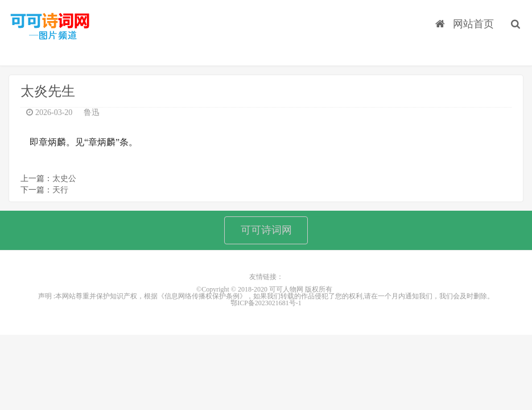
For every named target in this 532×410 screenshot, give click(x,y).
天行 (60, 190)
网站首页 (465, 23)
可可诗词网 (266, 230)
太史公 (64, 179)
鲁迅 (92, 112)
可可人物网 (50, 27)
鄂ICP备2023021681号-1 (266, 304)
